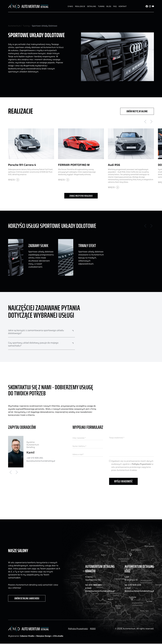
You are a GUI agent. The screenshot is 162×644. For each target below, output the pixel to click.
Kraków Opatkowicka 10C (93, 579)
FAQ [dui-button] (115, 6)
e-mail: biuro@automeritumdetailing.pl (100, 590)
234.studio (58, 636)
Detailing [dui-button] (92, 6)
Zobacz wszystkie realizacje (81, 196)
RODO (93, 629)
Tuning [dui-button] (101, 6)
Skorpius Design (44, 636)
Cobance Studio (27, 636)
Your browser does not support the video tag (117, 349)
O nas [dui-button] (70, 6)
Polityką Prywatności (141, 464)
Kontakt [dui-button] (123, 6)
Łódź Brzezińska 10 (131, 579)
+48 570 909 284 (35, 458)
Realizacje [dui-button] (80, 6)
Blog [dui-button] (109, 6)
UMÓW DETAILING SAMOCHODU (27, 599)
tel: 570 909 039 (133, 585)
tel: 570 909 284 (93, 585)
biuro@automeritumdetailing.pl (41, 461)
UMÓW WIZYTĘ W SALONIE (137, 111)
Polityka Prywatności (78, 629)
